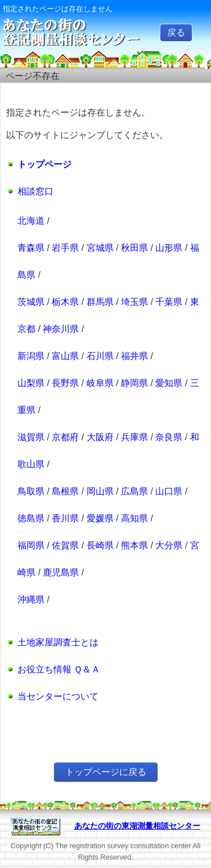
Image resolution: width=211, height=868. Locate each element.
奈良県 (169, 437)
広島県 (134, 491)
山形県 (169, 248)
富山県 (65, 356)
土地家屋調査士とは (58, 642)
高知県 (134, 518)
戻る (176, 32)
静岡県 (134, 383)
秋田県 (134, 248)
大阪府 (100, 437)
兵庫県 (134, 437)
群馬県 (100, 302)
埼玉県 (134, 302)
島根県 (65, 491)
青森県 (31, 248)
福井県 (134, 356)
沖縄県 (31, 599)
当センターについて (58, 696)
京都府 (65, 437)
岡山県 (100, 491)
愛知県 (169, 383)
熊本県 (134, 545)
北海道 (31, 221)
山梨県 (31, 383)
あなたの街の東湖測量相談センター (137, 826)
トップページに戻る (106, 772)
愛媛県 (100, 518)
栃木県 (65, 302)
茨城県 (31, 302)
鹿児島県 (61, 572)
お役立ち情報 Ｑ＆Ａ (59, 669)
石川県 (100, 356)
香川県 (65, 518)
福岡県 (31, 545)
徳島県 (31, 518)
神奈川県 (61, 329)
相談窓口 (35, 191)
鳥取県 (31, 491)
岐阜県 (100, 383)
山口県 (169, 491)
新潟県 (31, 356)
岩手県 (65, 248)
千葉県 (169, 302)
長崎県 (100, 545)
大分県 (169, 545)
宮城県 (100, 248)
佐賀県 (65, 545)
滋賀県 (31, 437)
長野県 (65, 383)
